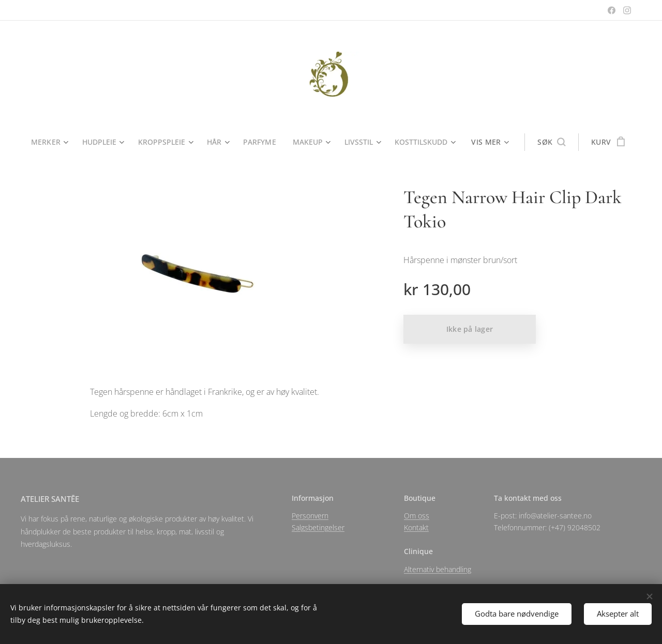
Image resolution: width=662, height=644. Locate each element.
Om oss (417, 516)
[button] (555, 142)
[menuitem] (49, 142)
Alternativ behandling (438, 569)
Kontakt (416, 527)
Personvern (310, 516)
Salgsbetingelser (318, 527)
